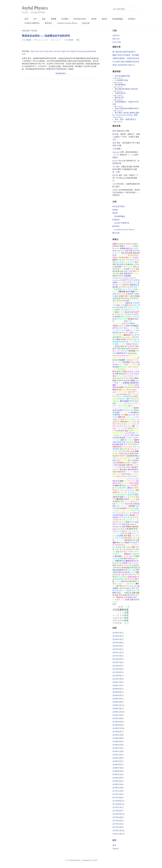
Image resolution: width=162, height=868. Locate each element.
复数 (126, 296)
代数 (133, 426)
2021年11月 (117, 653)
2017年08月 (117, 804)
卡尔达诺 (131, 492)
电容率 (132, 378)
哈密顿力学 (119, 317)
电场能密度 (123, 517)
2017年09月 (117, 801)
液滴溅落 (135, 486)
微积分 (128, 588)
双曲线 (137, 431)
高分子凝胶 (130, 292)
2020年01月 (117, 709)
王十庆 (136, 531)
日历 (114, 604)
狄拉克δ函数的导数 (122, 76)
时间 (123, 522)
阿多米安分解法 (132, 244)
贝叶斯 (115, 369)
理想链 (121, 276)
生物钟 (137, 556)
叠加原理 (120, 499)
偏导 (128, 513)
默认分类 (86, 23)
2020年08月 (117, 692)
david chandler (127, 447)
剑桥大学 (118, 486)
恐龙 (116, 344)
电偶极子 (128, 269)
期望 (131, 387)
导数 (120, 260)
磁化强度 (132, 415)
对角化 (128, 527)
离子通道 (128, 536)
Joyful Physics (35, 8)
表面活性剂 (117, 447)
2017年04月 (117, 817)
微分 (136, 305)
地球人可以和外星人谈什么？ (124, 65)
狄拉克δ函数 (135, 369)
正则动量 (125, 483)
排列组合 (133, 301)
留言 (44, 19)
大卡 (120, 383)
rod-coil (115, 399)
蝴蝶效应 (128, 554)
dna (129, 413)
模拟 (120, 408)
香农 (120, 595)
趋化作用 (131, 392)
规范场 (132, 483)
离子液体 (125, 258)
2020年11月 (117, 685)
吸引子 (121, 554)
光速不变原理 (133, 367)
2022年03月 (117, 646)
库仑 (126, 497)
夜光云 (130, 488)
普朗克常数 (134, 454)
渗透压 (136, 258)
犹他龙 (135, 344)
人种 (122, 538)
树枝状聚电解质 (131, 581)
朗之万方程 (128, 552)
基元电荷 (131, 497)
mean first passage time (121, 355)
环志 (118, 422)
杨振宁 (125, 289)
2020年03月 (117, 702)
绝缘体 (127, 499)
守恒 (114, 305)
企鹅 (114, 422)
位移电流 (126, 383)
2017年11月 (117, 794)
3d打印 (117, 581)
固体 (136, 403)
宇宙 (137, 324)
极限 (122, 440)
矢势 (126, 481)
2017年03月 (117, 821)
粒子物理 (133, 513)
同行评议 (128, 426)
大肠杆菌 (135, 394)
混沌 (118, 305)
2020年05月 (117, 695)
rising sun (116, 152)
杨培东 (124, 531)
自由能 (136, 274)
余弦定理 (128, 565)
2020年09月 (117, 689)
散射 (137, 490)
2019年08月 (117, 725)
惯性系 (115, 577)
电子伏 (127, 502)
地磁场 (134, 424)
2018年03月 (117, 781)
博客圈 (53, 19)
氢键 (116, 488)
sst (116, 253)
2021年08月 (117, 659)
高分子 (131, 289)
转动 (126, 570)
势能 (135, 267)
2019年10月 (117, 718)
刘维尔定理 (123, 319)
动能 (118, 460)
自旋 (136, 289)
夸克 (120, 285)
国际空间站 (117, 424)
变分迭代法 (136, 335)
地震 (128, 330)
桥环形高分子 (118, 397)
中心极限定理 (128, 561)
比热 (137, 508)
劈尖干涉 (136, 575)
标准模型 (128, 276)
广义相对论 (117, 330)
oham (137, 330)
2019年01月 (117, 748)
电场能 (115, 517)
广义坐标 (133, 463)
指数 (137, 426)
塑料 (123, 349)
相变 (131, 271)
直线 (126, 431)
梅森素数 (135, 527)
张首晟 (115, 559)
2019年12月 (117, 712)
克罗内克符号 (133, 470)
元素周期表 (117, 568)
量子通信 (124, 328)
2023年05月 (117, 636)
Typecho (115, 849)
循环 (120, 435)
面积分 (117, 502)
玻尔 (118, 328)
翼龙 (122, 346)
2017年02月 (117, 824)
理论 (131, 442)
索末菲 (132, 330)
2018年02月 (117, 784)
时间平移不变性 (124, 467)
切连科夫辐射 (118, 335)
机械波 (130, 577)
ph (113, 488)
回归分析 (118, 563)
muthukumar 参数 (132, 479)
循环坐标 (124, 460)
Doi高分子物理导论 (32, 23)
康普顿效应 (131, 584)
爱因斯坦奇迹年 (119, 456)
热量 (116, 383)
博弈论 (135, 365)
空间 (126, 321)
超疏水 (126, 271)
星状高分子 (128, 274)
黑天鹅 (123, 339)
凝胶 (114, 337)
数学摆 (117, 415)
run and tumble (122, 394)
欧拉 (114, 371)
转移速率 (131, 508)
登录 (114, 845)
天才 (128, 369)
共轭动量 (122, 465)
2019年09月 (117, 722)
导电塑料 (122, 360)
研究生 (127, 515)
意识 (118, 506)
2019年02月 (117, 745)
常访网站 (65, 19)
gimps (115, 529)
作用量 (117, 314)
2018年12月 (117, 751)
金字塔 (119, 524)
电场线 (132, 499)
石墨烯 (127, 600)
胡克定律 (120, 376)
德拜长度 (116, 481)
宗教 (133, 547)
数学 (135, 271)
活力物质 (116, 413)
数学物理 (123, 470)
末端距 (121, 296)
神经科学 (124, 506)
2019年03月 (117, 742)
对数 (114, 428)
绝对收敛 (132, 351)
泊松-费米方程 (124, 287)
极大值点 (120, 458)
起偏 (136, 371)
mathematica (117, 324)
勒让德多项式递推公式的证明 (126, 89)
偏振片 (119, 371)
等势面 (115, 326)
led (123, 365)
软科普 (94, 19)
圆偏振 (125, 371)
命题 (126, 365)
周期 (122, 415)
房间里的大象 (131, 339)
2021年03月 (117, 676)
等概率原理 (136, 511)
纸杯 (114, 131)
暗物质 (136, 563)
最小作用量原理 (127, 314)
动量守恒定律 (128, 267)
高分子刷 (129, 251)
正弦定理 (135, 565)
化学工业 (124, 533)
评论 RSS (116, 39)
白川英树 (118, 362)
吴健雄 (128, 545)
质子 (137, 515)
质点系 (127, 312)
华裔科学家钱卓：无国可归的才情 (126, 58)
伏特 (122, 502)
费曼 (124, 294)
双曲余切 (122, 374)
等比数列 (134, 413)
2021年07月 (117, 662)
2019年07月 (117, 728)
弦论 (131, 258)
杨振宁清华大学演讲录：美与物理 (126, 55)
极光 (129, 424)
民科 (114, 593)
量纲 (114, 586)
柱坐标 (121, 490)
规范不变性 (117, 483)
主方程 (115, 511)
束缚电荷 (120, 381)
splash (128, 486)
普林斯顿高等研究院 (130, 568)
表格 (131, 342)
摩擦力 (123, 246)
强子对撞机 (132, 422)
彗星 (135, 597)
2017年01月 (117, 827)
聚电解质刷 (121, 244)
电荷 (122, 497)
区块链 (121, 559)
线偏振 (131, 371)
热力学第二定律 (124, 511)
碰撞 (131, 333)
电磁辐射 (133, 449)
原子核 (115, 602)
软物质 (136, 410)
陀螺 (114, 565)
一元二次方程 (122, 428)
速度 (126, 305)
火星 (122, 581)
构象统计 (122, 399)
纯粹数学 (135, 467)
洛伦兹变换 (123, 577)
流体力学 (131, 308)
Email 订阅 (117, 42)
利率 (132, 435)
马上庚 (117, 351)
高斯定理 (133, 260)
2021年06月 (117, 666)
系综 (133, 588)
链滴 (118, 298)
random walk (130, 417)
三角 (122, 305)
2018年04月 (117, 778)
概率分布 (122, 417)
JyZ (114, 167)
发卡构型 (135, 397)
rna (114, 575)
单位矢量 (133, 586)
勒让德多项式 (133, 255)
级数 (126, 351)
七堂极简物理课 (131, 456)
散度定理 (131, 495)
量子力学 (126, 260)
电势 (133, 269)
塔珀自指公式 (122, 495)
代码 (133, 337)
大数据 (134, 554)
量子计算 (128, 559)
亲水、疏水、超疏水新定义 (125, 119)
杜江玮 (115, 175)
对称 (135, 472)
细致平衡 (129, 326)
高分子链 (130, 374)
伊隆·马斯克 (126, 547)
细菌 (114, 298)
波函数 (136, 376)
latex (123, 251)
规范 (137, 481)
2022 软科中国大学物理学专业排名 (126, 62)
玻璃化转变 (128, 410)
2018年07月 (117, 768)
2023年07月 (117, 633)
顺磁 (126, 415)
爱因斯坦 (116, 246)
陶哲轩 (115, 260)
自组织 (131, 556)
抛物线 (131, 431)
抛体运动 (127, 335)
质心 (124, 390)
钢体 (120, 572)
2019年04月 (117, 738)
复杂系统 (118, 556)
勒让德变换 (122, 529)
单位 (116, 454)
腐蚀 (122, 449)
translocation (132, 353)
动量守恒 (129, 465)
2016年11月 (117, 834)
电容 (122, 274)
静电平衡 (125, 324)
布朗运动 (128, 593)
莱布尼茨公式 (130, 540)
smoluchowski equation (128, 358)
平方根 (117, 431)
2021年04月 (117, 672)
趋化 (129, 394)
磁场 (122, 481)
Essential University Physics (67, 23)
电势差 (132, 324)
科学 (137, 292)
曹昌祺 (133, 595)
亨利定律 (135, 444)
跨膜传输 (122, 292)
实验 (136, 442)
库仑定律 (120, 264)
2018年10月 (117, 758)
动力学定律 (130, 433)
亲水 (118, 543)
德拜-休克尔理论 (130, 476)
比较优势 (130, 294)
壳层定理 (120, 403)
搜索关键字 (112, 7)
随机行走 (129, 248)
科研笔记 (132, 19)
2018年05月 (117, 774)
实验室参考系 (129, 579)
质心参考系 (119, 579)
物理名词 (129, 349)
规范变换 (131, 481)
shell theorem (129, 403)
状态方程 (126, 524)
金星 (116, 595)
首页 (26, 19)
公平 (135, 520)
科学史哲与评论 (80, 19)
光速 (134, 570)
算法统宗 (122, 513)
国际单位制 (117, 333)
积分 (131, 264)
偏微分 (117, 312)
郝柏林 (130, 531)
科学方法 (123, 308)
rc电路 (117, 552)
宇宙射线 (131, 328)
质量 (122, 310)
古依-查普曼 (127, 549)
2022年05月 (117, 639)
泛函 (128, 463)
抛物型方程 (131, 591)
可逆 (116, 435)
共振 (124, 556)
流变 (114, 533)
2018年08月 (117, 765)
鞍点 (133, 458)
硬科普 (104, 19)
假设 (128, 442)
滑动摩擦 (120, 387)
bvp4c (119, 251)
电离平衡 (122, 326)
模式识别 (124, 422)
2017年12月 (117, 791)
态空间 (123, 433)
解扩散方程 (119, 98)
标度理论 (131, 262)
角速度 (123, 438)
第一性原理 (117, 547)
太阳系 (117, 600)
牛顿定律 (122, 588)
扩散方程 (130, 440)
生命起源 (126, 572)
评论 (78, 40)
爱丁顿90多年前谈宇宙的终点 (124, 52)
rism (138, 447)
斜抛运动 (133, 285)
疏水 (122, 543)
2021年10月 (117, 656)
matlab (117, 248)
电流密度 (120, 570)
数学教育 (127, 397)
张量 (134, 593)
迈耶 (132, 600)
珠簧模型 (116, 449)
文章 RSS (116, 36)
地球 (128, 399)
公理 (130, 365)
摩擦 (137, 451)
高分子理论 (117, 349)
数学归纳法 (127, 474)
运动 (118, 440)
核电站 (124, 424)
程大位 (115, 513)
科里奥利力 (121, 463)
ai (136, 591)
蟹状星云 (123, 367)
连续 (114, 440)
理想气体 (120, 597)
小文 (114, 184)
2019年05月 (117, 735)
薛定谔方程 (124, 378)
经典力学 (116, 433)
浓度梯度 (124, 392)
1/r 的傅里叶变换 (121, 80)
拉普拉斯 (126, 435)
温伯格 (123, 248)
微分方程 (133, 287)
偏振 (116, 296)
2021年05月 (117, 669)
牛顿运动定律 (124, 454)
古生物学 (122, 344)
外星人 (119, 593)
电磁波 (136, 333)
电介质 (133, 296)
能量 (132, 312)
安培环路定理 (122, 385)
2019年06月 (117, 732)
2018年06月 (117, 771)
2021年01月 (117, 679)
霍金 (137, 328)
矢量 (114, 244)
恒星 (122, 600)
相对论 (119, 294)
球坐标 (115, 490)
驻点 (124, 486)
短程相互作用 (135, 419)
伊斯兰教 (118, 549)
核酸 (137, 572)
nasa (133, 559)
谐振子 (121, 584)
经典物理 (136, 303)
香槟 (125, 444)
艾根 (123, 575)
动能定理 (126, 595)
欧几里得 (122, 369)
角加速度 (129, 438)
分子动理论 (128, 597)
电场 (114, 251)
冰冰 (114, 143)
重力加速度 (124, 401)
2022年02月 (117, 649)
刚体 (120, 289)
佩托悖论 (126, 586)
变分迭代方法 (120, 545)
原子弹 (119, 586)
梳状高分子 (135, 502)
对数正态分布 (127, 520)
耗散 (120, 390)
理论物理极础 (118, 19)
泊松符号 (129, 472)
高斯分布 (129, 303)
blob (114, 504)
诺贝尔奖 (129, 504)
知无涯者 (118, 267)
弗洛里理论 (125, 298)
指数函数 (122, 488)
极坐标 (131, 305)
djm (124, 337)
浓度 (118, 392)
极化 (138, 296)
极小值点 (128, 458)
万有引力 (129, 246)
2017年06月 (117, 811)
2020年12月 (117, 682)
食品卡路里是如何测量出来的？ (127, 108)
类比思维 (135, 545)
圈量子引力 (130, 522)
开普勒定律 (119, 321)
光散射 (136, 488)
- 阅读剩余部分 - (61, 73)
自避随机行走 (123, 419)
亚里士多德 (130, 451)
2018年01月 (117, 788)
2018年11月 (117, 755)
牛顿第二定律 (122, 255)
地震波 (135, 538)
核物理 (137, 600)
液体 (134, 447)
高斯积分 (126, 285)
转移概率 (123, 508)
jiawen (115, 161)
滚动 (124, 591)
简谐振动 (134, 399)
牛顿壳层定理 (120, 93)
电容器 (135, 282)
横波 (135, 577)
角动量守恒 (125, 280)
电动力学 (125, 333)
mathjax (128, 337)
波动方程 (116, 378)
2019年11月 (117, 715)
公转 (118, 533)
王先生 (115, 190)
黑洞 (134, 533)
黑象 (118, 339)
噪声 (122, 552)
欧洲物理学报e (128, 408)
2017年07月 (117, 807)
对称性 (136, 248)
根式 (122, 431)
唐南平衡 (120, 476)
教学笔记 (48, 23)
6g (125, 584)
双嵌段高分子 (122, 353)
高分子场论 (135, 346)
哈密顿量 (128, 317)
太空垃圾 (122, 451)
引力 (124, 282)
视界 (130, 570)
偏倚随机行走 (122, 262)
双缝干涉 (128, 310)
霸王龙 (127, 346)
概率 (136, 387)
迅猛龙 (129, 344)
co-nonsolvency (130, 490)
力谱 (116, 374)
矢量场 (134, 317)
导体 (120, 282)
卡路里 (132, 381)
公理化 (119, 474)
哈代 (131, 280)
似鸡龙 (117, 346)
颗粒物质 (128, 538)
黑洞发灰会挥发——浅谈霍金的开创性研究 (46, 36)
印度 (130, 321)
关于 (35, 19)
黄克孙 (119, 301)
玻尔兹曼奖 (119, 410)
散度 (122, 269)
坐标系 (137, 435)
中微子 (131, 563)
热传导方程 (121, 442)
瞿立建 (29, 40)
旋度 (136, 280)
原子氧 (127, 449)
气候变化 (120, 565)
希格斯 (125, 563)
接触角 (127, 543)
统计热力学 (132, 517)
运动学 (136, 438)
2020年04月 (117, 699)
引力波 (127, 264)
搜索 (138, 9)
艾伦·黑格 (126, 362)
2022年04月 (117, 643)
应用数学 (116, 470)
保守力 (119, 337)
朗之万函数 (128, 376)
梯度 (119, 253)
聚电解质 (131, 319)
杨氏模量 (128, 575)
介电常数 (131, 506)
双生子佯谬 (120, 504)
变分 (122, 312)
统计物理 (126, 301)
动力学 (117, 310)
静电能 (129, 282)
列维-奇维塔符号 (119, 472)
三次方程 (123, 492)
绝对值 (130, 428)
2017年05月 (117, 814)
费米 (137, 584)
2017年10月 (117, 798)
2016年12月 (117, 831)
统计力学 (123, 413)
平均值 (127, 387)
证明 (114, 294)
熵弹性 (132, 401)
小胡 (114, 149)
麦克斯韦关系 (132, 529)
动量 (130, 533)
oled (120, 365)
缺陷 (129, 406)
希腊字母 (116, 492)
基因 (123, 330)
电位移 (127, 381)
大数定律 (118, 561)
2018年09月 (117, 761)
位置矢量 (116, 438)
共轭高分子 (130, 360)
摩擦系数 (131, 385)
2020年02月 (117, 705)
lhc (138, 422)
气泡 (129, 444)
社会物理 (120, 536)
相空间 (115, 276)
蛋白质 (132, 572)
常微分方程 (117, 258)
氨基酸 (118, 575)
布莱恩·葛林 (119, 540)
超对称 (132, 515)
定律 (122, 351)
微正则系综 (123, 406)
